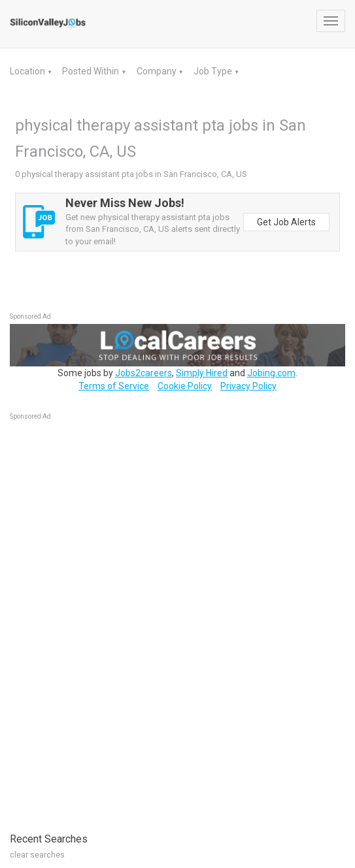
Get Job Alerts (286, 222)
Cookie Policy (185, 386)
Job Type (214, 71)
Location (28, 71)
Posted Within (92, 71)
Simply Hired (202, 373)
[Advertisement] (108, 620)
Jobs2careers (144, 373)
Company (158, 71)
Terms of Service (114, 386)
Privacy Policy (248, 386)
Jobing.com (271, 373)
